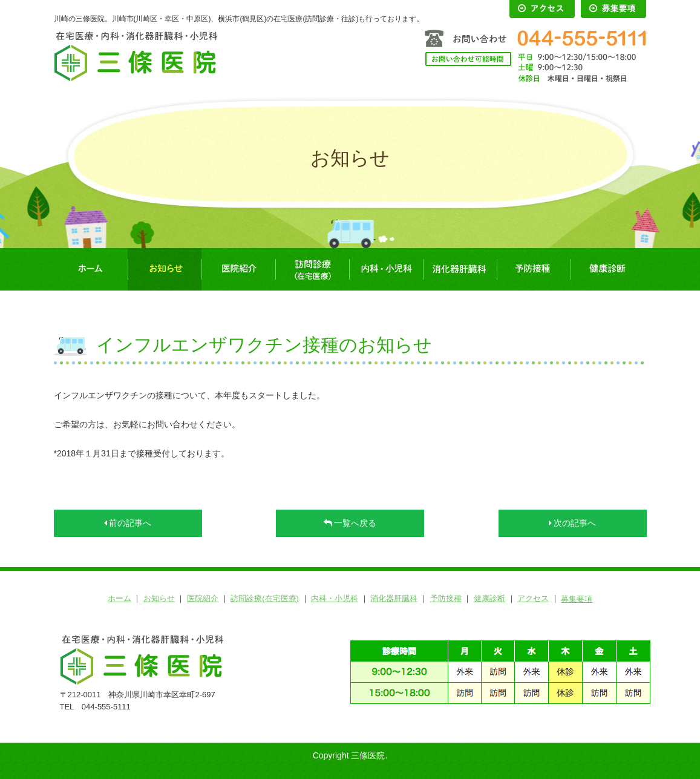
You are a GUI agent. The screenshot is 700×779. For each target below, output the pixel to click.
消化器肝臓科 (460, 269)
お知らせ (165, 269)
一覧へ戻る (350, 523)
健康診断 (607, 269)
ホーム (91, 269)
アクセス (533, 598)
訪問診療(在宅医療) (312, 269)
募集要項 (577, 599)
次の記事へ (573, 523)
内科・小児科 (386, 269)
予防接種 (534, 269)
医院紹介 (238, 269)
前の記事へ (128, 523)
